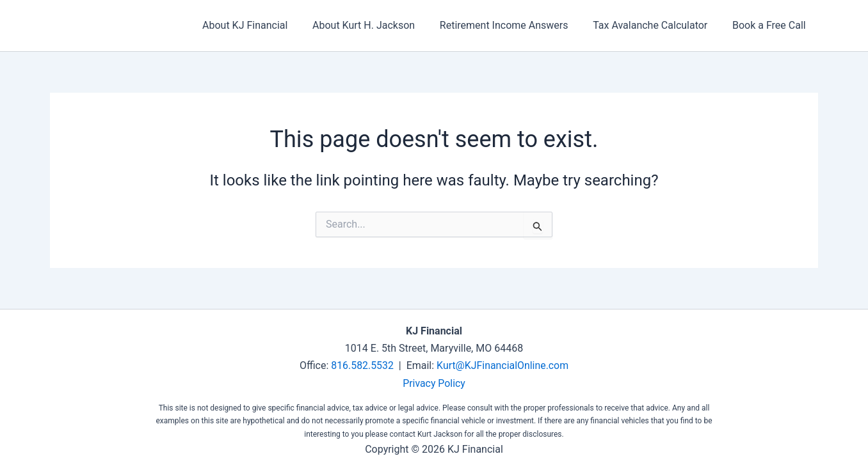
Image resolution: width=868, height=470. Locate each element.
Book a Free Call (771, 25)
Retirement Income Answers (514, 25)
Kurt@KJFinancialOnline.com (503, 365)
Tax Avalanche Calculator (656, 25)
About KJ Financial (264, 25)
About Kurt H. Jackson (378, 25)
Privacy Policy (434, 383)
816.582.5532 (362, 365)
